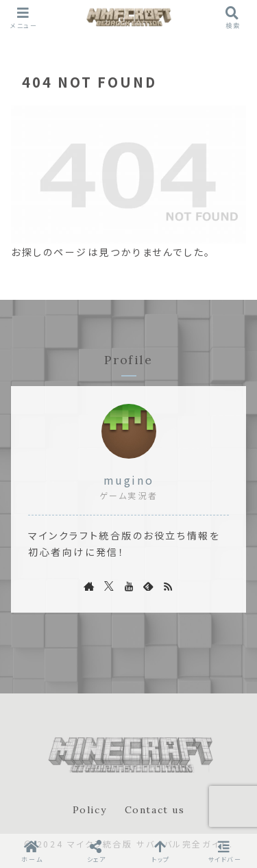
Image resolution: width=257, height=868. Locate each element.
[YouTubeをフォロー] (129, 586)
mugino (128, 480)
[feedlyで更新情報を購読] (148, 586)
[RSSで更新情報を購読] (168, 586)
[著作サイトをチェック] (89, 586)
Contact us (155, 810)
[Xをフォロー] (109, 586)
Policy (90, 810)
